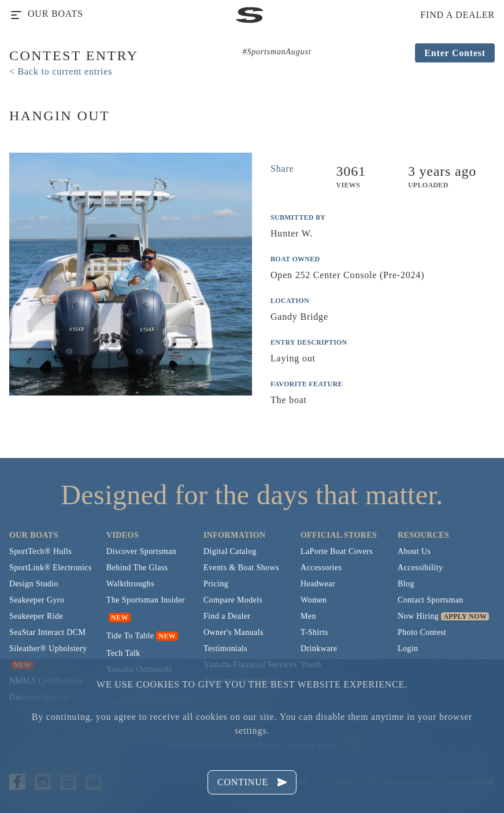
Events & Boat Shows (241, 568)
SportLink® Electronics (51, 568)
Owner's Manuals (234, 632)
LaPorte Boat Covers (337, 551)
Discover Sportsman (141, 551)
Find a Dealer (227, 616)
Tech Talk (123, 653)
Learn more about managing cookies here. (252, 744)
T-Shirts (314, 632)
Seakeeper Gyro (37, 600)
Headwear (318, 584)
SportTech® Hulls (40, 551)
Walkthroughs (130, 584)
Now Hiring (418, 616)
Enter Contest (455, 53)
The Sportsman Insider (146, 600)
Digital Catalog (230, 551)
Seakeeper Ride (36, 616)
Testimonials (225, 648)
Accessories (321, 568)
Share (282, 169)
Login (408, 648)
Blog (406, 584)
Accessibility (420, 568)
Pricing (216, 584)
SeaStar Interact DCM (47, 632)
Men (308, 616)
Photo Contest (422, 632)
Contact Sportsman (431, 600)
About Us (414, 551)
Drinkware (319, 648)
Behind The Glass (137, 568)
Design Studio (34, 584)
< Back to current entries (61, 71)
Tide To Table (130, 636)
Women (314, 600)
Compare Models (233, 600)
